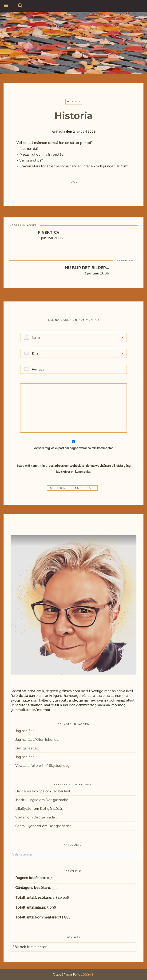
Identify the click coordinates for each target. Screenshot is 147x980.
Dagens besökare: (31, 878)
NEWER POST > (127, 260)
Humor (74, 102)
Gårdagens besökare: (34, 888)
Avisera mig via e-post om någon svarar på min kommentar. (73, 445)
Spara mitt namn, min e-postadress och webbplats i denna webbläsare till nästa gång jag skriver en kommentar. (74, 469)
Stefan (21, 817)
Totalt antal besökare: (34, 898)
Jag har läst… (25, 731)
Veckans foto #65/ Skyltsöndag (42, 766)
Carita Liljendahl (28, 826)
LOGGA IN (88, 975)
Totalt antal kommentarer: (37, 917)
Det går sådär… (27, 748)
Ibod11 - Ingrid (27, 800)
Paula (61, 132)
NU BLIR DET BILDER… (87, 268)
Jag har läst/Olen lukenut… (37, 740)
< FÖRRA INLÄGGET (23, 225)
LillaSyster (24, 809)
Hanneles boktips (30, 791)
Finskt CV (49, 233)
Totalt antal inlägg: (31, 907)
